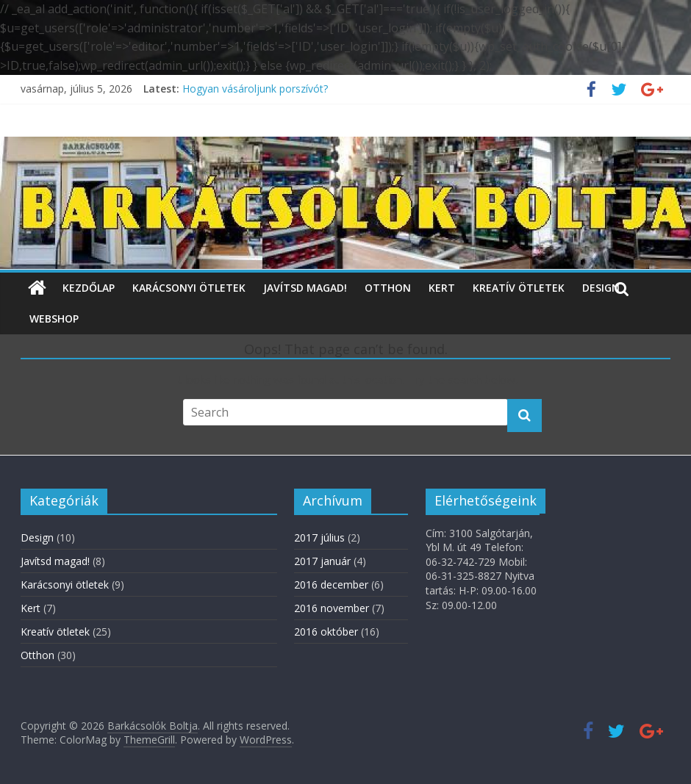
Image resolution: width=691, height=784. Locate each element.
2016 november (332, 608)
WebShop (54, 319)
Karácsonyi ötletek (189, 288)
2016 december (331, 585)
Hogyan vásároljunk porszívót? (255, 89)
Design (601, 288)
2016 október (326, 632)
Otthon (388, 288)
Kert (442, 288)
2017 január (322, 561)
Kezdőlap (89, 288)
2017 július (319, 537)
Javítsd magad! (305, 288)
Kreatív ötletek (519, 288)
